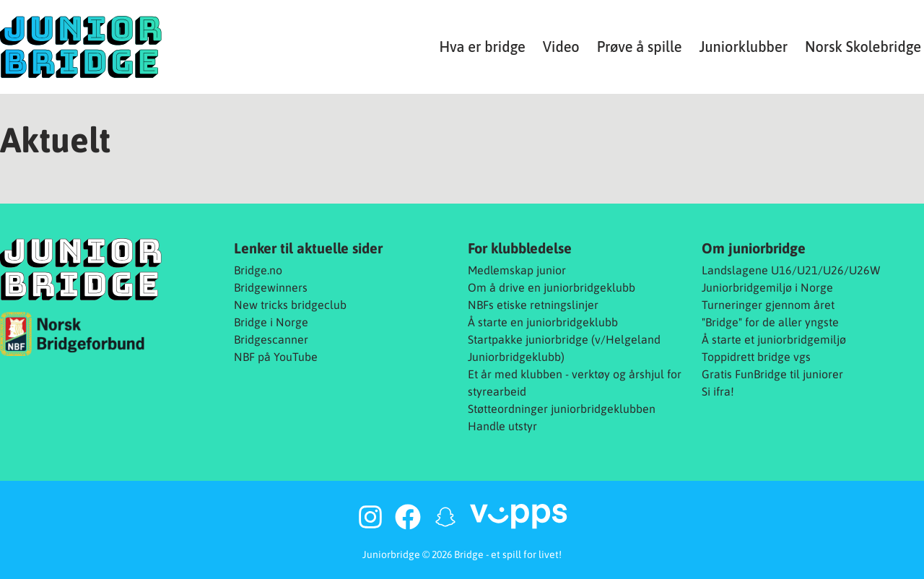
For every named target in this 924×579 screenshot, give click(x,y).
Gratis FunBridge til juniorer (772, 374)
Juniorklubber (743, 47)
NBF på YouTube (276, 357)
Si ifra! (718, 391)
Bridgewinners (271, 287)
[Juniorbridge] (81, 47)
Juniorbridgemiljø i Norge (767, 287)
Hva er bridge (482, 47)
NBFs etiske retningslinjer (533, 305)
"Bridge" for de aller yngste (770, 322)
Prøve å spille (640, 47)
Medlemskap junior (517, 270)
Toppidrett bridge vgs (756, 357)
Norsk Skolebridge (863, 47)
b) (559, 357)
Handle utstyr (502, 426)
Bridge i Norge (271, 322)
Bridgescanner (271, 339)
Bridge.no (258, 270)
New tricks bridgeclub (290, 305)
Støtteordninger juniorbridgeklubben (562, 409)
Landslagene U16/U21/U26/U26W (791, 270)
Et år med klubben (515, 374)
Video (561, 47)
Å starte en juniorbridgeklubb (543, 322)
